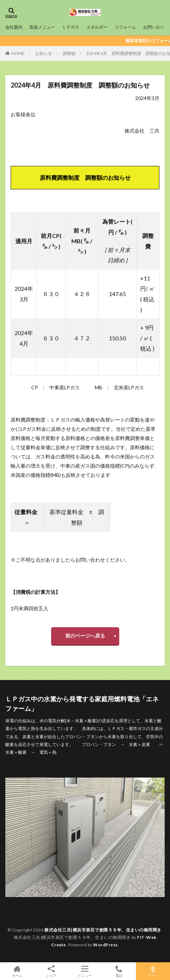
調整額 (69, 53)
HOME (18, 53)
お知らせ (44, 53)
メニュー (85, 971)
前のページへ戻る (85, 636)
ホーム (17, 971)
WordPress (105, 945)
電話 (119, 971)
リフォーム (125, 27)
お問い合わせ (156, 27)
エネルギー (97, 27)
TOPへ (153, 971)
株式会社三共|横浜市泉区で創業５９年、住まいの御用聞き (103, 930)
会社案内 (14, 27)
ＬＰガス (71, 27)
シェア (51, 971)
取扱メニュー (42, 27)
